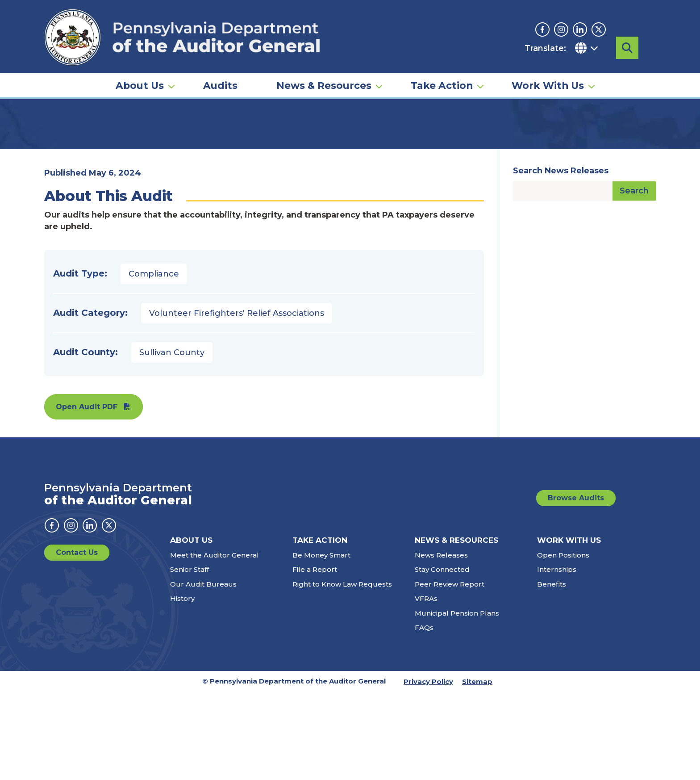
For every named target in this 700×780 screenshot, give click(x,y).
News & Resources (324, 74)
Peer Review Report (450, 672)
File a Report (315, 657)
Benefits (552, 672)
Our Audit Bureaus (203, 672)
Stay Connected (442, 657)
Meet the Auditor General (215, 643)
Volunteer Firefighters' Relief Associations (237, 401)
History (182, 686)
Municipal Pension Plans (457, 701)
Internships (557, 657)
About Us (140, 74)
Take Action (442, 74)
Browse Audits (576, 586)
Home (57, 136)
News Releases (441, 643)
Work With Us (548, 74)
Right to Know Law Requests (342, 672)
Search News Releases (561, 259)
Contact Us (77, 640)
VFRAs (426, 686)
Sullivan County (172, 440)
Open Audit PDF (87, 495)
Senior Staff (190, 657)
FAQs (424, 715)
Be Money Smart (321, 643)
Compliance (154, 362)
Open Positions (563, 643)
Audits (220, 74)
